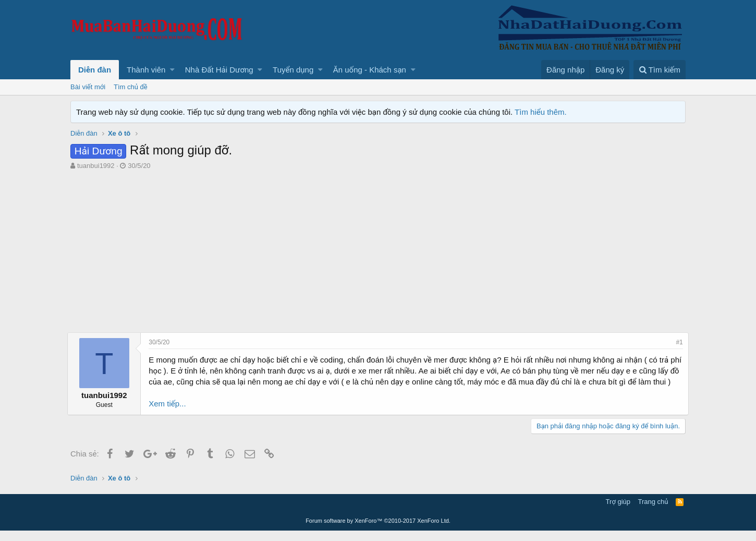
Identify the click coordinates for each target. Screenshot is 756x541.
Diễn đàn (95, 70)
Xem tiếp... (170, 414)
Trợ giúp (618, 512)
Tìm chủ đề (131, 87)
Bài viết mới (88, 87)
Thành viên (146, 70)
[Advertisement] (378, 254)
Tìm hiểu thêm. (541, 112)
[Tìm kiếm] (660, 70)
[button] (172, 70)
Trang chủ (653, 512)
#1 (676, 342)
